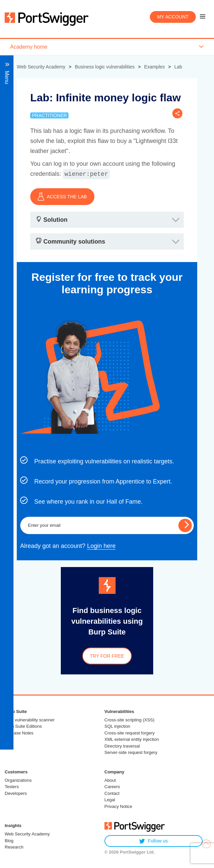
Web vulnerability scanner (30, 720)
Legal (110, 800)
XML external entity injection (132, 739)
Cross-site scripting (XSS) (130, 720)
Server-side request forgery (131, 752)
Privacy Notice (118, 806)
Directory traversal (122, 746)
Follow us (153, 841)
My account (173, 17)
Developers (16, 793)
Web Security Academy (27, 834)
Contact (112, 793)
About (110, 780)
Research (14, 847)
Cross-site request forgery (130, 733)
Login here (101, 546)
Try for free (107, 656)
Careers (112, 787)
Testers (12, 787)
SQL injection (117, 726)
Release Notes (19, 733)
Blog (9, 841)
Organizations (18, 780)
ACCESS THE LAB (62, 197)
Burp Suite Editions (23, 726)
